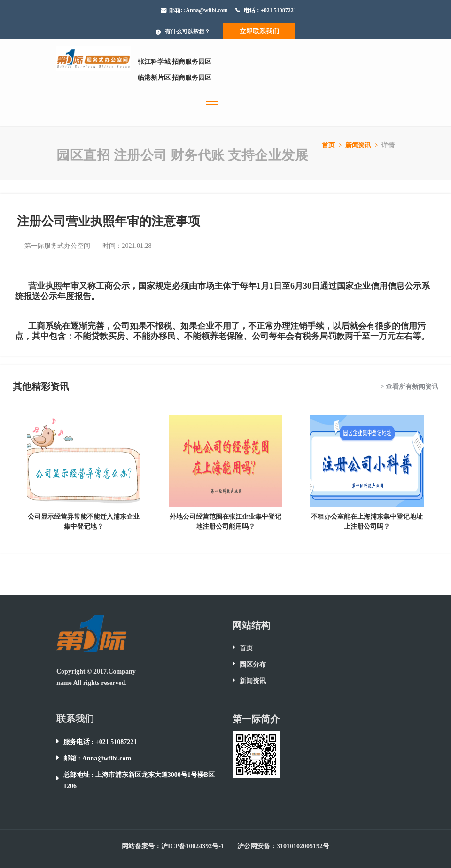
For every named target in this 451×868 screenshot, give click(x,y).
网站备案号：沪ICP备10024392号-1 (173, 846)
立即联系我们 (259, 31)
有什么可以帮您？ (187, 31)
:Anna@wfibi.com (206, 10)
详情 (388, 145)
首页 (333, 145)
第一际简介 (256, 719)
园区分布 (253, 664)
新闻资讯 (363, 145)
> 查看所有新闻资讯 (409, 387)
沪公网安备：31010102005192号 (283, 846)
